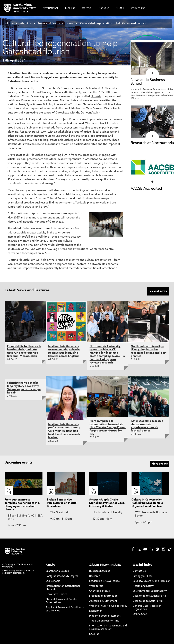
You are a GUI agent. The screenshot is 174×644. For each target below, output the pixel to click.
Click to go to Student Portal (150, 596)
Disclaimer (95, 611)
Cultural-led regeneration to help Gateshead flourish (113, 24)
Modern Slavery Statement (105, 616)
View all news (158, 291)
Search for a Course (57, 571)
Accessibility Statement (103, 601)
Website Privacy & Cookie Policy (108, 606)
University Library (56, 594)
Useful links (142, 565)
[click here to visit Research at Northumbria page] (152, 136)
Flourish (96, 96)
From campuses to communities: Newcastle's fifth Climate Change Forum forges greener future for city (108, 427)
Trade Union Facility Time (104, 621)
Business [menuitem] (70, 8)
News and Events (49, 24)
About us (26, 24)
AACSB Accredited (146, 189)
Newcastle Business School (148, 82)
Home (10, 24)
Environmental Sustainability (150, 591)
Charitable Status (99, 591)
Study (50, 565)
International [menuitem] (50, 8)
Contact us (139, 571)
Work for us (96, 586)
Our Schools (53, 581)
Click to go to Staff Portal (148, 601)
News (70, 24)
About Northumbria (105, 565)
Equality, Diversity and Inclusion (152, 581)
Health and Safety (143, 586)
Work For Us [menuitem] (138, 8)
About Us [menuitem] (104, 8)
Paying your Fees (143, 576)
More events (160, 464)
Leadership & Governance (104, 581)
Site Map (94, 634)
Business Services (100, 571)
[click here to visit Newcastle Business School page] (152, 73)
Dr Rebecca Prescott (20, 88)
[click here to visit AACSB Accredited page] (152, 182)
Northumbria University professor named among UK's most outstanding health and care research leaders (64, 431)
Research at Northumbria (152, 143)
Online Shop (140, 614)
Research (95, 576)
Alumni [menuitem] (120, 8)
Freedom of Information (103, 596)
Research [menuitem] (87, 8)
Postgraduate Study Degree (62, 576)
